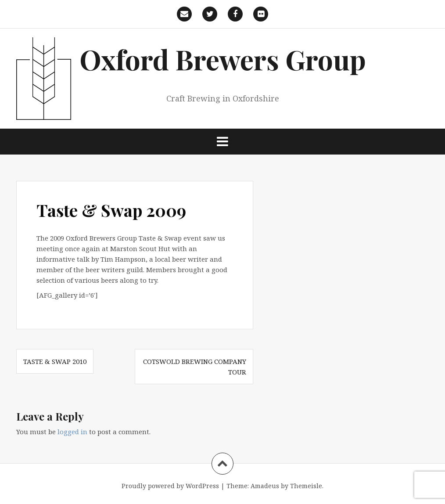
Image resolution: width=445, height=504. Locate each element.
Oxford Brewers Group (223, 59)
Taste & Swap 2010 (55, 361)
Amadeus (265, 486)
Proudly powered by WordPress (170, 486)
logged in (72, 432)
